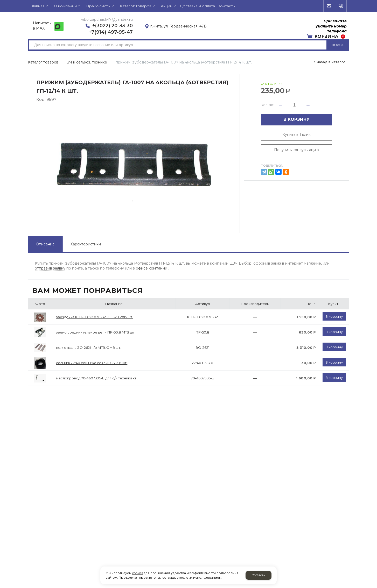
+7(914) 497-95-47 (111, 32)
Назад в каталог (331, 62)
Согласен (259, 575)
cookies (138, 573)
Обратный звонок (341, 6)
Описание (45, 244)
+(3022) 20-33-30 (113, 26)
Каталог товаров (43, 62)
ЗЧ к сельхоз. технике (87, 62)
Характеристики (86, 244)
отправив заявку (50, 268)
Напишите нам (329, 6)
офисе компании (152, 268)
